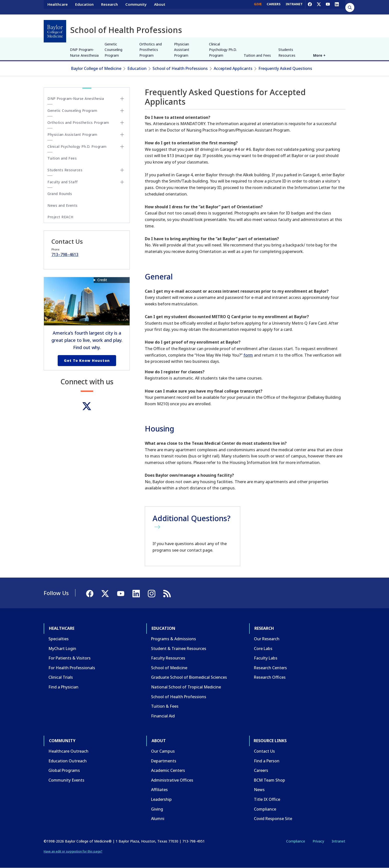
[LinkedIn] (337, 7)
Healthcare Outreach (68, 751)
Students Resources (287, 52)
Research (109, 7)
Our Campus (163, 751)
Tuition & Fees (165, 706)
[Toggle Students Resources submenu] (122, 170)
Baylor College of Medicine (96, 68)
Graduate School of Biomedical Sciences (189, 677)
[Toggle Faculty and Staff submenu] (122, 182)
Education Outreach (68, 761)
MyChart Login (62, 649)
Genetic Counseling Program (113, 50)
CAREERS (274, 7)
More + (319, 55)
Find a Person (267, 761)
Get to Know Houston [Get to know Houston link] (87, 360)
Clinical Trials (61, 677)
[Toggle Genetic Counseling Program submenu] (122, 111)
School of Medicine (169, 668)
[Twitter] (87, 406)
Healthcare (58, 7)
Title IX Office (267, 799)
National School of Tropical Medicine (186, 687)
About (160, 7)
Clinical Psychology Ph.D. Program (223, 50)
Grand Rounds (60, 194)
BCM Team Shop (270, 780)
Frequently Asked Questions (285, 68)
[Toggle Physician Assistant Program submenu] (122, 135)
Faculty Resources (168, 658)
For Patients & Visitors (70, 658)
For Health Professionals (72, 668)
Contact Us (264, 751)
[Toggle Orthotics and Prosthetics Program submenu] (122, 123)
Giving (157, 809)
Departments (164, 761)
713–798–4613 (65, 254)
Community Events (66, 780)
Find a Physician (63, 687)
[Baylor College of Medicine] (55, 31)
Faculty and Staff (63, 182)
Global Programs (64, 770)
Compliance (265, 809)
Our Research (267, 639)
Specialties (59, 639)
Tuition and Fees (257, 55)
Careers (261, 770)
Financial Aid (163, 716)
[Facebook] (310, 7)
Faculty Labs (266, 658)
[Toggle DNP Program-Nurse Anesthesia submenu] (122, 99)
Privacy (318, 841)
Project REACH (60, 217)
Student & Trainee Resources (179, 649)
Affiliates (159, 790)
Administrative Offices (172, 780)
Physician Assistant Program (182, 50)
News (259, 790)
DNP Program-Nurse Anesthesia (84, 52)
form (248, 355)
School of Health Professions (180, 68)
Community (136, 7)
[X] (319, 7)
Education (84, 7)
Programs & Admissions (174, 639)
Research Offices (270, 677)
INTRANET (294, 7)
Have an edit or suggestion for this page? (73, 851)
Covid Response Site (273, 819)
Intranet (338, 841)
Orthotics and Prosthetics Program (151, 50)
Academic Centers (168, 770)
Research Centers (270, 668)
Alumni (158, 819)
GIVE (258, 7)
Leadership (161, 799)
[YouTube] (328, 7)
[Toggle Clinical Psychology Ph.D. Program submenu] (122, 147)
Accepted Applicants (233, 68)
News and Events (63, 205)
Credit (102, 280)
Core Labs (263, 649)
